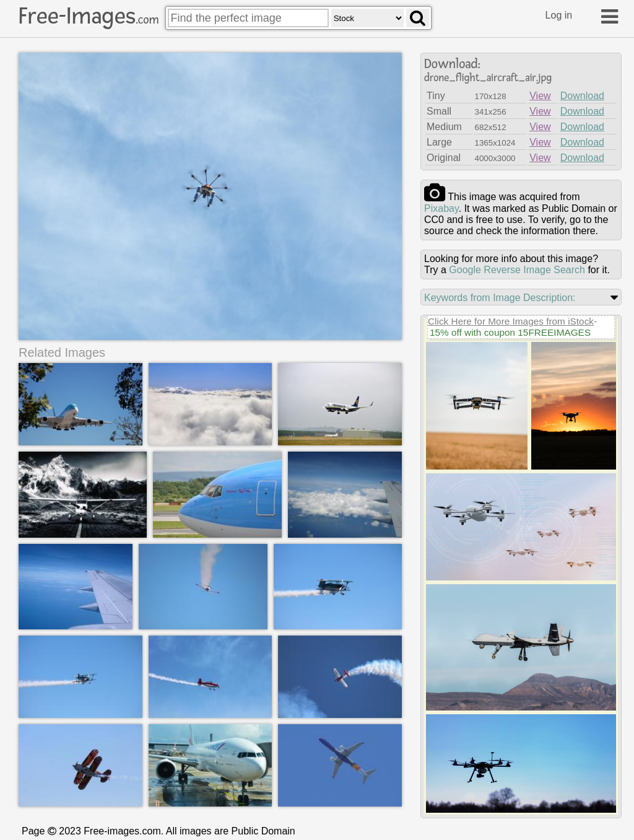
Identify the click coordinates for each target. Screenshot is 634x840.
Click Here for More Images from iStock (511, 321)
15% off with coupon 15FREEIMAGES (510, 332)
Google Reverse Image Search (517, 270)
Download (582, 96)
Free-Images (89, 16)
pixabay (441, 208)
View (540, 96)
